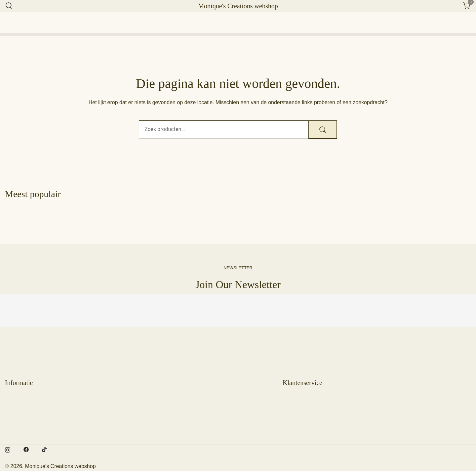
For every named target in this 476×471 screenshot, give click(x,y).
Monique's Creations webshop (238, 6)
